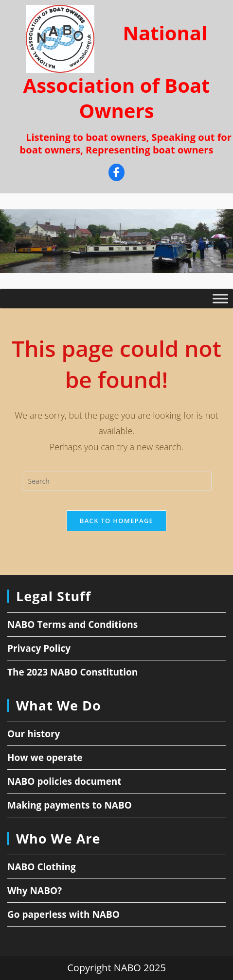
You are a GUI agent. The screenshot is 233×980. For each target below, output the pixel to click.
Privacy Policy (39, 648)
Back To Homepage (116, 521)
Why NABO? (35, 891)
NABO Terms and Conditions (72, 625)
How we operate (45, 758)
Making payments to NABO (70, 805)
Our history (34, 734)
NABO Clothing (42, 867)
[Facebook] (116, 174)
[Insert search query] (117, 481)
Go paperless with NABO (63, 914)
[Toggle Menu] (220, 298)
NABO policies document (64, 781)
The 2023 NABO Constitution (72, 672)
